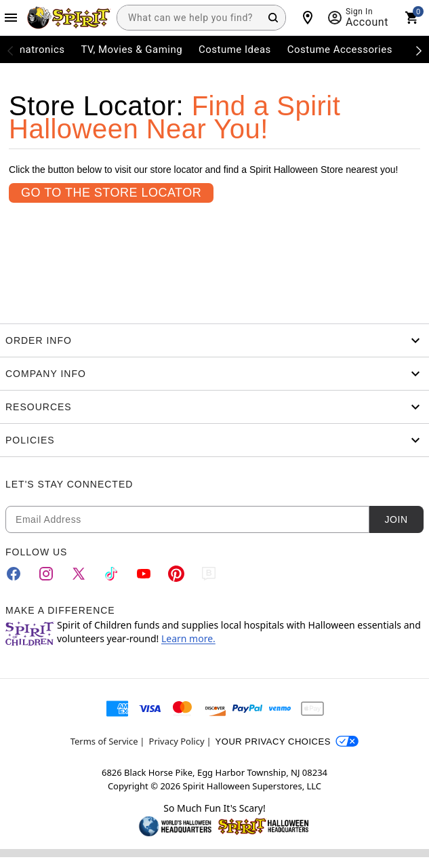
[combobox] (201, 18)
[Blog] (209, 574)
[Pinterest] (176, 574)
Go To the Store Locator (111, 193)
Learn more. (188, 638)
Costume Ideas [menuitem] (235, 50)
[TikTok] (111, 574)
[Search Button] (273, 18)
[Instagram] (46, 574)
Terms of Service (104, 741)
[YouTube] (144, 574)
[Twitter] (79, 574)
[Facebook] (14, 574)
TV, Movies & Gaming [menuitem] (131, 50)
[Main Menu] (11, 18)
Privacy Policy (177, 741)
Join (396, 519)
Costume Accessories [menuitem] (340, 50)
